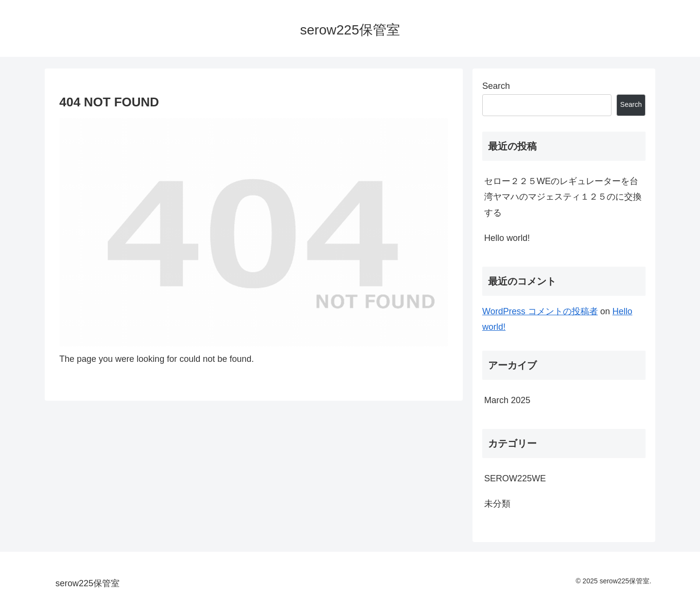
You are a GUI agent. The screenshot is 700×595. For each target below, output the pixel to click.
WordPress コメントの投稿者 (540, 311)
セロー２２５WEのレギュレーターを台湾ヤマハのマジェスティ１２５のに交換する (563, 197)
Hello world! (507, 238)
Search (496, 86)
